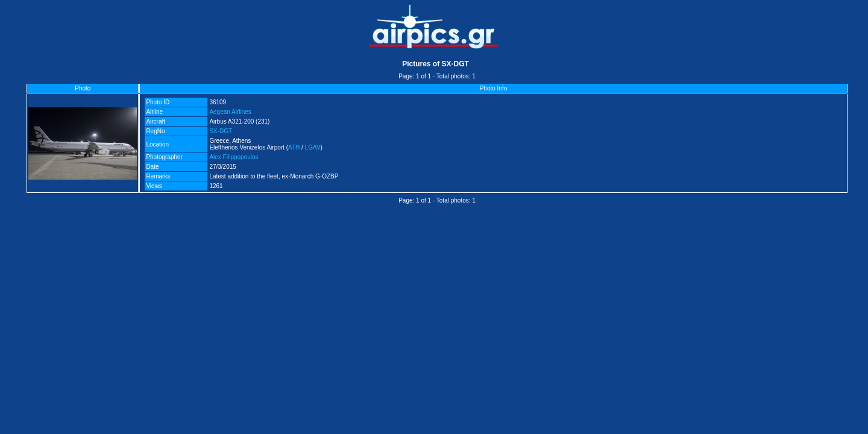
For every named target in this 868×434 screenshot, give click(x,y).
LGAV (313, 147)
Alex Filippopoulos (234, 157)
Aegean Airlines (230, 112)
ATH (294, 147)
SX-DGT (221, 131)
